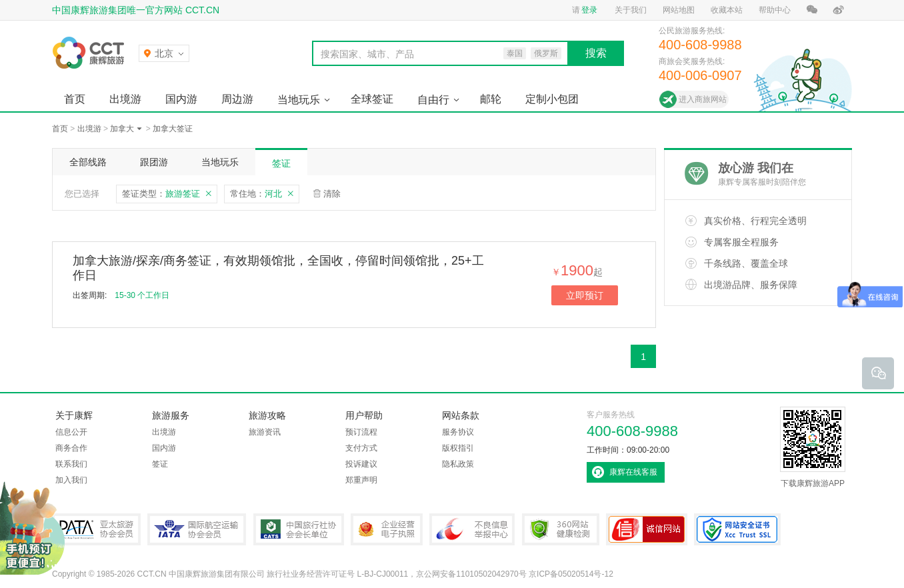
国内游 (181, 99)
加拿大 (122, 129)
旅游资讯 (265, 432)
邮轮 (491, 99)
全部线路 (88, 162)
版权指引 (458, 448)
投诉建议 (361, 464)
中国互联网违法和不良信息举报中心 (472, 529)
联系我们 (71, 464)
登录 (589, 10)
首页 (75, 99)
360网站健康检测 (561, 529)
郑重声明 (361, 480)
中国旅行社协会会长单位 (299, 529)
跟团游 (154, 162)
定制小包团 (552, 99)
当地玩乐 (299, 100)
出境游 (125, 99)
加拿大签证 (173, 129)
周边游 (237, 99)
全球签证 (372, 99)
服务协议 (458, 432)
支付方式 (361, 448)
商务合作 (71, 448)
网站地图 (679, 10)
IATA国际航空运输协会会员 (197, 529)
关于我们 (631, 10)
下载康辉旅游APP (813, 447)
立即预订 (585, 295)
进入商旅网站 (703, 99)
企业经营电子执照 (387, 529)
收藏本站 (727, 10)
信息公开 (71, 432)
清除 (332, 194)
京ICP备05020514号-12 (571, 574)
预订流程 (361, 432)
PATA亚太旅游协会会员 (96, 529)
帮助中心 (775, 10)
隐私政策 (458, 464)
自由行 (433, 100)
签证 (281, 163)
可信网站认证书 (647, 529)
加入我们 (71, 480)
